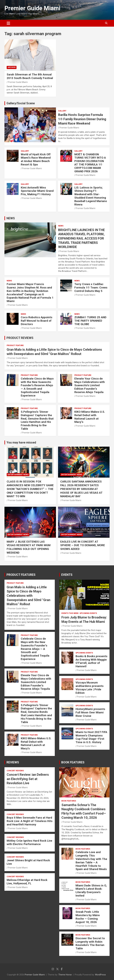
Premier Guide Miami (32, 8)
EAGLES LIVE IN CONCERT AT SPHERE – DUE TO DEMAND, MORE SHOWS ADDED (83, 545)
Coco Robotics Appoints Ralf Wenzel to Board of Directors (37, 321)
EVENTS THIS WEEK (70, 613)
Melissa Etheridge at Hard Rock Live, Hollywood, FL (27, 882)
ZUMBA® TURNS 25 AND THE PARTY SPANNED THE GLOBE (90, 321)
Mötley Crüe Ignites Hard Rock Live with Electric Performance (29, 842)
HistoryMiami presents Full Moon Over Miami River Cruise (90, 712)
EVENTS (67, 575)
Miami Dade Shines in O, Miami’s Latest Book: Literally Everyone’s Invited (91, 891)
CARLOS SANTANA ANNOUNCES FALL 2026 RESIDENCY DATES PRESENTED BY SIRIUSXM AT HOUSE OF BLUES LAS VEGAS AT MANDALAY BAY (81, 489)
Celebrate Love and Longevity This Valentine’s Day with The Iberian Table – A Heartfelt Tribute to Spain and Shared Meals (91, 861)
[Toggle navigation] (8, 23)
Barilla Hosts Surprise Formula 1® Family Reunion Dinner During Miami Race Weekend (82, 119)
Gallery (62, 111)
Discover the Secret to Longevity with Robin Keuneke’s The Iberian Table (90, 943)
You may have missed (21, 442)
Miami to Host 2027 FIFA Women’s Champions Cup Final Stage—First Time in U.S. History (91, 737)
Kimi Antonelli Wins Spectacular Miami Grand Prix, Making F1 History (37, 191)
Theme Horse (65, 975)
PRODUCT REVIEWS (20, 338)
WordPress (100, 975)
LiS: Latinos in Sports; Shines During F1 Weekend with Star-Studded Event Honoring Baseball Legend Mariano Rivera (91, 196)
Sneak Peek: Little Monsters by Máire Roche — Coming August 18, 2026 (88, 917)
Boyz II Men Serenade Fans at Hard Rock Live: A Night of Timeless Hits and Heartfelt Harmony (30, 821)
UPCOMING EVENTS (88, 613)
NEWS (11, 218)
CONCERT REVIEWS (15, 771)
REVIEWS (13, 762)
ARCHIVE (12, 67)
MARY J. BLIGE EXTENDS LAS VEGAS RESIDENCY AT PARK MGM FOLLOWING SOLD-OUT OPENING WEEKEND (29, 547)
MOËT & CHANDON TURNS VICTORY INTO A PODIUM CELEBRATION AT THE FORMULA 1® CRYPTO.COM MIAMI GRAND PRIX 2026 (90, 163)
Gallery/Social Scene (21, 103)
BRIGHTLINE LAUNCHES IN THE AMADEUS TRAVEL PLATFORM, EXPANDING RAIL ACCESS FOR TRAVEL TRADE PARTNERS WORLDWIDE (81, 238)
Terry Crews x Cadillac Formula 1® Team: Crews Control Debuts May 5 (91, 288)
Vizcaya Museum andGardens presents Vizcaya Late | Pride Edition (90, 688)
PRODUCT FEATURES (21, 575)
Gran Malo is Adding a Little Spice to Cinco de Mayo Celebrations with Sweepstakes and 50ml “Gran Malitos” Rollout (28, 596)
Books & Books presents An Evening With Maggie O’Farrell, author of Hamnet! (91, 661)
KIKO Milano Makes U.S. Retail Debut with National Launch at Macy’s (90, 417)
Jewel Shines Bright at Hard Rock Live (28, 862)
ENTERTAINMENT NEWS (18, 475)
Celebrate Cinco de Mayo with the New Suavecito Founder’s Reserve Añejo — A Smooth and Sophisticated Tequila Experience (37, 387)
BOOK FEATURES (73, 762)
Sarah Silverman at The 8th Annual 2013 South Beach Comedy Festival (30, 76)
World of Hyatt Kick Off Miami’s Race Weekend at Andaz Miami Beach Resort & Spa (36, 159)
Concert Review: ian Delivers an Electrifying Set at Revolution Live (28, 779)
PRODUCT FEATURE (15, 345)
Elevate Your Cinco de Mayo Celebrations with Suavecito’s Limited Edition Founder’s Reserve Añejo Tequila (90, 385)
